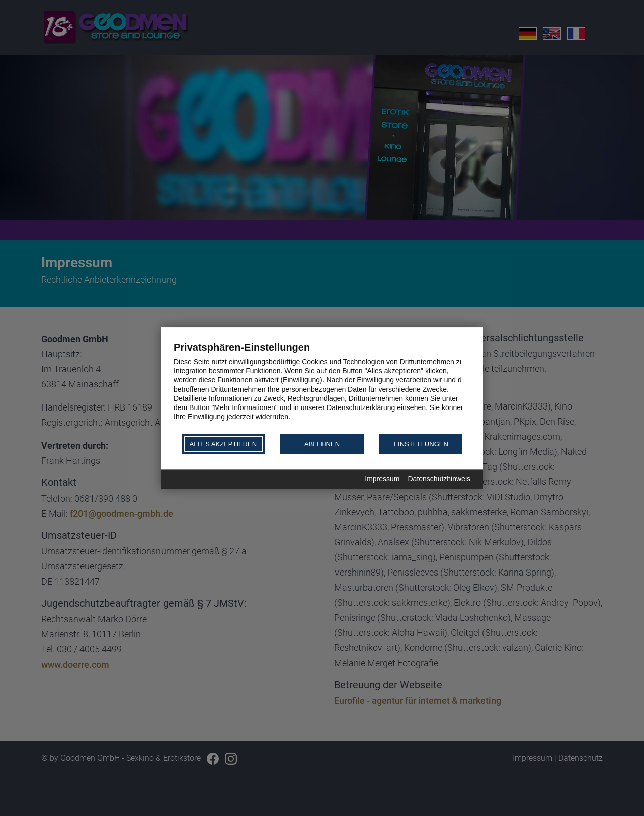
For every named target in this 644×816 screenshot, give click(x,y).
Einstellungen (421, 444)
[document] (322, 387)
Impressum (382, 479)
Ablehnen (322, 444)
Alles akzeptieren (223, 444)
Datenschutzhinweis (439, 479)
